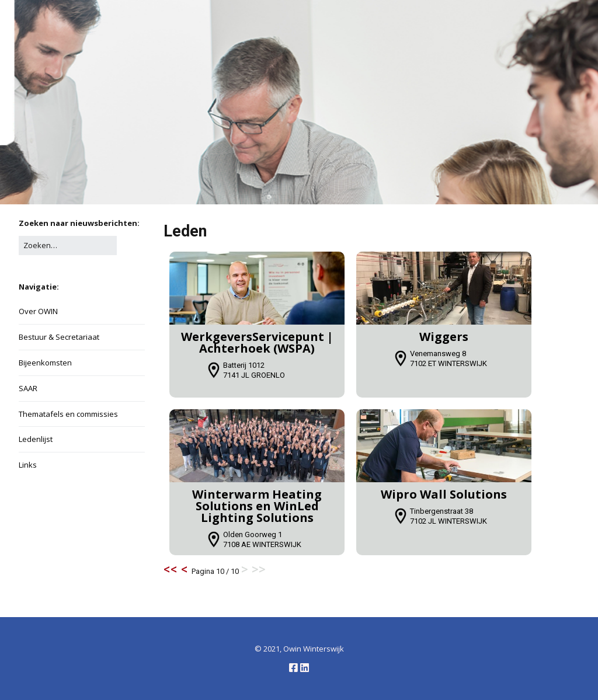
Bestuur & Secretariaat (59, 337)
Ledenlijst (36, 439)
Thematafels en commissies (68, 414)
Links (28, 465)
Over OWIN (38, 311)
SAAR (28, 388)
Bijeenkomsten (45, 363)
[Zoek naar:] (68, 245)
